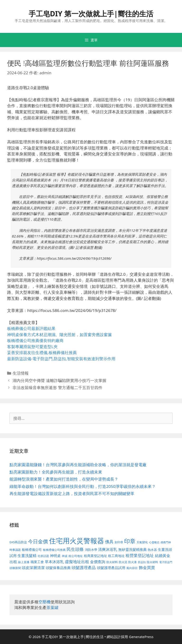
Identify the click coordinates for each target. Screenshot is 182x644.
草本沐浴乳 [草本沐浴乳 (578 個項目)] (54, 562)
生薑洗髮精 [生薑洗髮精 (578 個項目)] (27, 555)
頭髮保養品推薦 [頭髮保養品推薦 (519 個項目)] (58, 568)
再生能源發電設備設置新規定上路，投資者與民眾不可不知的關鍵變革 (72, 493)
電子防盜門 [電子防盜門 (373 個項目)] (166, 562)
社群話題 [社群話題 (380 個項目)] (43, 556)
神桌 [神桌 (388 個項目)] (65, 556)
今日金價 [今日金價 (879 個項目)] (38, 541)
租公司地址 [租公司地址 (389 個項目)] (76, 556)
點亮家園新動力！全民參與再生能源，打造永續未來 (56, 472)
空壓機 (44, 602)
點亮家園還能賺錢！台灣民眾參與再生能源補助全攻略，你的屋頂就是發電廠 (78, 465)
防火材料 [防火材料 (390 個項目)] (112, 562)
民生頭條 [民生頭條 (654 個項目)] (75, 549)
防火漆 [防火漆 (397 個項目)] (132, 562)
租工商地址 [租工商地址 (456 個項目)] (116, 556)
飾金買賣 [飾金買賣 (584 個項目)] (147, 567)
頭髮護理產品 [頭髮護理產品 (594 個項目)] (84, 567)
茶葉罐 (52, 607)
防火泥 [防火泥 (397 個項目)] (123, 562)
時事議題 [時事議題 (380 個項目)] (15, 550)
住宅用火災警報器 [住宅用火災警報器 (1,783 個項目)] (77, 541)
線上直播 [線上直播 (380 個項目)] (24, 562)
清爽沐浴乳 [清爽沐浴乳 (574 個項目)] (108, 549)
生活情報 (21, 373)
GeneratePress (141, 637)
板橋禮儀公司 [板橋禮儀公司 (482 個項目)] (32, 550)
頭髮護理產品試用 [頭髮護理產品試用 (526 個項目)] (111, 568)
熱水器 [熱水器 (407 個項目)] (152, 550)
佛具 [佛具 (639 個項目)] (109, 542)
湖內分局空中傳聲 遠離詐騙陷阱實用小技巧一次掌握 (59, 380)
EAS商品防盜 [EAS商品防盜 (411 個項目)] (18, 542)
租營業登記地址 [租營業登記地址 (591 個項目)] (140, 555)
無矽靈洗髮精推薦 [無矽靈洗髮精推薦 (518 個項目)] (132, 550)
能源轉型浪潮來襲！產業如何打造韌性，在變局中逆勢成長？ (64, 479)
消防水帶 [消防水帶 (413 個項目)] (91, 550)
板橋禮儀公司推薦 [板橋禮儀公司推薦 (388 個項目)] (54, 550)
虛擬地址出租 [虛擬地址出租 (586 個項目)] (77, 562)
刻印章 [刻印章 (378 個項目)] (119, 542)
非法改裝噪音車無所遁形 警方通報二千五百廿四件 (57, 388)
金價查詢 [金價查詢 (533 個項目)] (98, 562)
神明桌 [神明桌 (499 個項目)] (55, 556)
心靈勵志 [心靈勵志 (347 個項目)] (154, 542)
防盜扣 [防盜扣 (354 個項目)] (142, 562)
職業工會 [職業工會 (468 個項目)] (37, 562)
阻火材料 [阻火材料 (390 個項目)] (152, 562)
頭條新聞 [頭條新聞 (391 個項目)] (15, 568)
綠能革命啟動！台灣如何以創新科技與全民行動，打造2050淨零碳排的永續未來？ (83, 486)
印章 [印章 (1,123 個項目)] (130, 541)
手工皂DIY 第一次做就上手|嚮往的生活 (91, 14)
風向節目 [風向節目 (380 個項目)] (132, 568)
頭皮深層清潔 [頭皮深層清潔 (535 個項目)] (33, 568)
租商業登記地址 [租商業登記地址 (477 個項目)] (96, 556)
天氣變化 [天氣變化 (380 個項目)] (142, 542)
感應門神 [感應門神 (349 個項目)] (166, 542)
